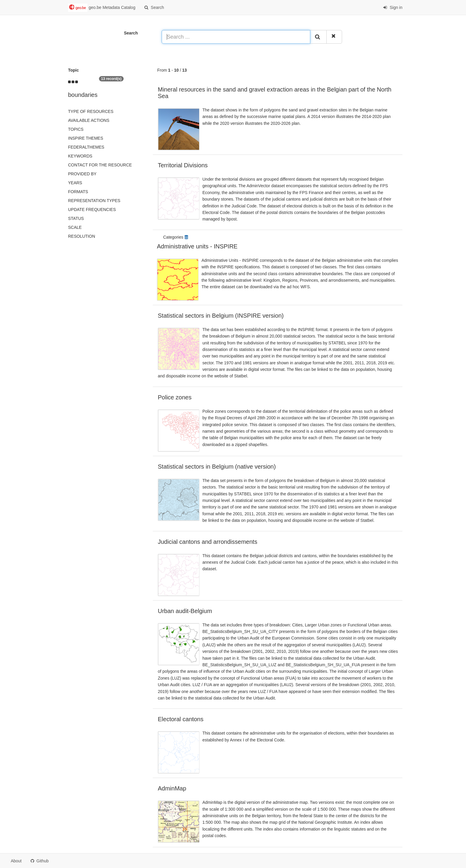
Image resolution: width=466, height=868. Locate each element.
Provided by (82, 174)
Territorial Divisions (183, 165)
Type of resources (91, 111)
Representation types (94, 201)
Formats (78, 192)
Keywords (80, 156)
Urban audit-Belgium (185, 611)
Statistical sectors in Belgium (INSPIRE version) (221, 316)
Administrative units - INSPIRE (197, 246)
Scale (75, 227)
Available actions (89, 120)
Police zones (175, 397)
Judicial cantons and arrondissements (208, 542)
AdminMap (172, 788)
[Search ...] (236, 37)
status (76, 218)
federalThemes (86, 147)
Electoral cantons (181, 719)
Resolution (82, 236)
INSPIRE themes (86, 138)
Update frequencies (92, 209)
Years (75, 183)
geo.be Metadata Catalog (102, 8)
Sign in (393, 7)
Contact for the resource (100, 165)
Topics (76, 129)
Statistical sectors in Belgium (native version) (217, 467)
